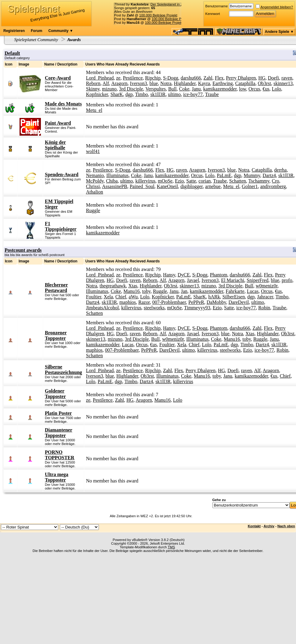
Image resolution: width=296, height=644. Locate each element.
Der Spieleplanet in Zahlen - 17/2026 (179, 4)
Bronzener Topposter (56, 335)
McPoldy (95, 181)
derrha (281, 170)
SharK (117, 94)
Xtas (133, 286)
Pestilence (133, 78)
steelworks (154, 308)
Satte (191, 181)
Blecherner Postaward (56, 288)
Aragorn (119, 83)
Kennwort (213, 14)
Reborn (93, 83)
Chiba (112, 181)
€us (266, 89)
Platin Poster (58, 413)
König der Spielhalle (55, 145)
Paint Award (58, 123)
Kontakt (254, 526)
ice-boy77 (193, 94)
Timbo (142, 94)
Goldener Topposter (55, 394)
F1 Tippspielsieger (61, 226)
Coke (184, 89)
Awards (74, 40)
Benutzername (217, 6)
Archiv (269, 526)
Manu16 (131, 291)
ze (118, 78)
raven (287, 78)
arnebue (213, 186)
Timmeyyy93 (197, 308)
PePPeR (196, 302)
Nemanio (95, 175)
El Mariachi (233, 280)
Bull (172, 89)
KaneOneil (167, 186)
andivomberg (273, 186)
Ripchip (153, 78)
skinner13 (283, 83)
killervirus (145, 181)
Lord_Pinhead (100, 78)
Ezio (179, 181)
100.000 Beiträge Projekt (158, 15)
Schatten (238, 181)
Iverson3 (139, 83)
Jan (184, 291)
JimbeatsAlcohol (103, 308)
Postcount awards (23, 250)
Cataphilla (245, 83)
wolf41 (93, 151)
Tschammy (259, 181)
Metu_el (94, 110)
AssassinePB (115, 186)
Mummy (252, 175)
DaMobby (216, 302)
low (242, 89)
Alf (106, 83)
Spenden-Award (62, 174)
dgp (129, 94)
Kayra (204, 83)
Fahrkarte (235, 291)
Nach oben (286, 526)
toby (146, 291)
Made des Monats (63, 104)
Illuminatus (117, 175)
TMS (171, 547)
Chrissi (93, 186)
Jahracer (265, 297)
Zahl (208, 78)
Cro (276, 181)
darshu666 (191, 78)
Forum (36, 31)
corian (205, 181)
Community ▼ (61, 31)
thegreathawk (113, 286)
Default (12, 53)
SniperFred (257, 280)
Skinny (93, 89)
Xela (108, 297)
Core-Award (58, 78)
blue (154, 83)
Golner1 (250, 186)
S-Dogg (171, 78)
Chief (121, 297)
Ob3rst (265, 83)
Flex (219, 78)
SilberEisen (234, 297)
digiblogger (191, 186)
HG (262, 78)
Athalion (95, 192)
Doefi (273, 78)
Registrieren (14, 31)
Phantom (219, 275)
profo (287, 280)
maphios (128, 302)
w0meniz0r (267, 286)
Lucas (253, 291)
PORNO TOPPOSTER (60, 455)
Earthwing (223, 83)
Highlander (185, 83)
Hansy (169, 275)
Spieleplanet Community (36, 40)
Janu (196, 89)
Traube (212, 94)
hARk (214, 297)
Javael (193, 280)
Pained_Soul (142, 186)
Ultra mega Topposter (57, 477)
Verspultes (155, 89)
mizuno (109, 89)
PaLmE (224, 175)
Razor (144, 302)
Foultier (94, 297)
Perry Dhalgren (241, 78)
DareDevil (239, 302)
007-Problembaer (169, 302)
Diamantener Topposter (59, 433)
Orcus (254, 89)
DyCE (184, 275)
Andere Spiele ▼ (279, 32)
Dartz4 (269, 175)
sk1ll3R (158, 94)
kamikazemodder (220, 89)
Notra (166, 83)
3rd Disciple (131, 89)
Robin (264, 308)
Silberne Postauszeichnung (63, 370)
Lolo (276, 89)
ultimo (175, 94)
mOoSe (165, 181)
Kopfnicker (97, 94)
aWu (133, 297)
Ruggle (93, 210)
